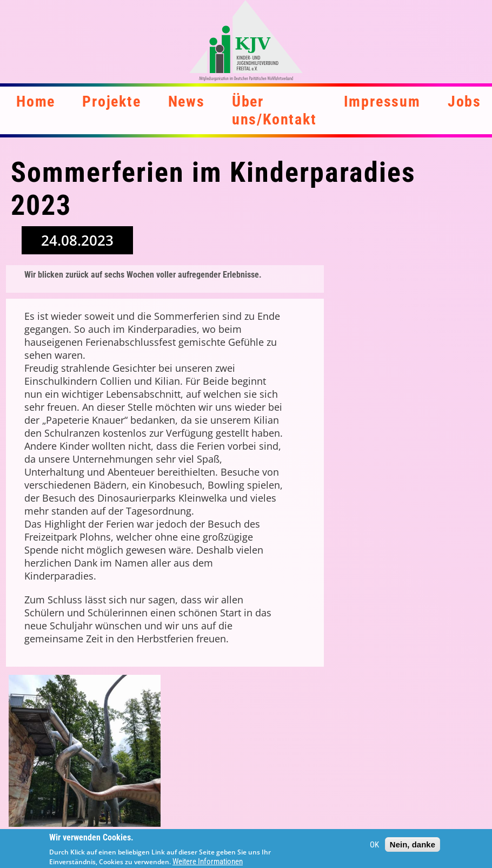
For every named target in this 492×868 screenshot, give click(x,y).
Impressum (382, 101)
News (187, 101)
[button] (85, 751)
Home (36, 101)
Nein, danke (413, 848)
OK (374, 847)
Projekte (111, 101)
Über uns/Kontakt (274, 110)
